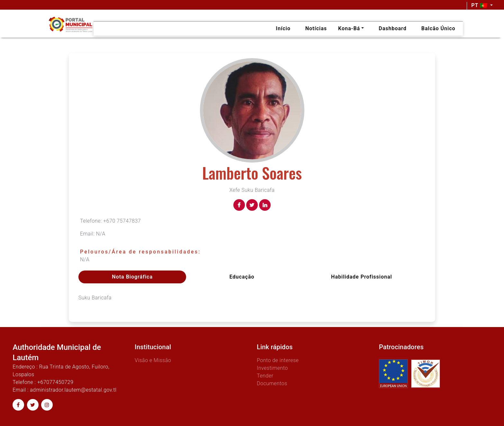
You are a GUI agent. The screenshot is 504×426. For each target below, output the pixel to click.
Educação (242, 277)
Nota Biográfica (132, 277)
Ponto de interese (278, 360)
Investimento (272, 368)
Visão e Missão (153, 360)
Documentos (272, 383)
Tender (265, 376)
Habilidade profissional (362, 277)
